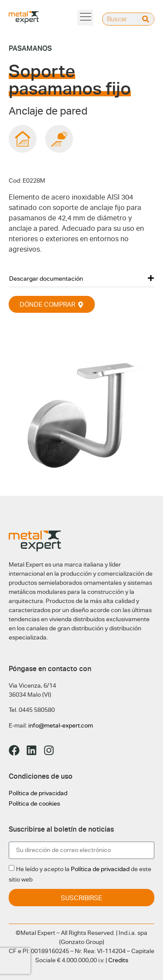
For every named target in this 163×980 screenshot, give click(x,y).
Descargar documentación (46, 279)
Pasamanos (30, 48)
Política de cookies (34, 803)
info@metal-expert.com (61, 725)
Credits (118, 960)
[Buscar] (145, 19)
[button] (81, 278)
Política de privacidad (38, 793)
